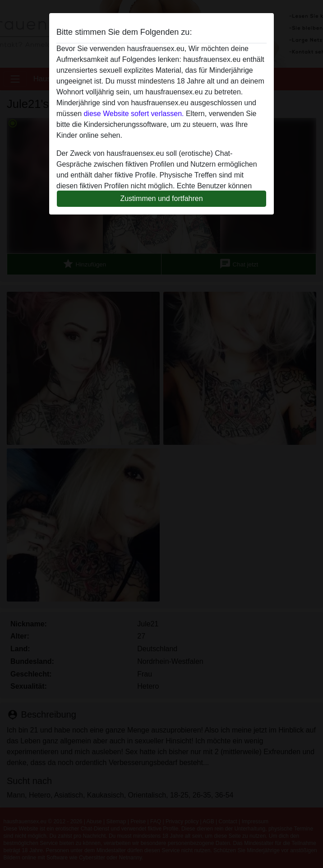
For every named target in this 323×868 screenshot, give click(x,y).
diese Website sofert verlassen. (134, 114)
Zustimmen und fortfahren (161, 198)
